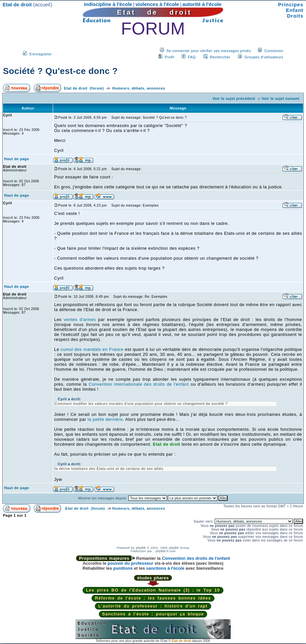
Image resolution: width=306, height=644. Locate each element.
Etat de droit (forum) (84, 88)
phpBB (141, 548)
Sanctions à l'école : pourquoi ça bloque (153, 614)
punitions (123, 568)
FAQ (192, 57)
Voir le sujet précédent (234, 98)
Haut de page (17, 159)
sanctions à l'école (165, 568)
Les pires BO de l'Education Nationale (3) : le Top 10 (153, 590)
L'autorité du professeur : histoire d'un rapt (153, 606)
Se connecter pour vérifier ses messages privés (209, 51)
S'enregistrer (41, 54)
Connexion (274, 51)
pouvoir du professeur (130, 563)
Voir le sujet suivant (280, 98)
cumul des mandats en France (92, 349)
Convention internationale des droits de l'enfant (139, 384)
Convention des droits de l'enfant (196, 558)
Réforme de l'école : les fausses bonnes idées (153, 598)
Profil (170, 57)
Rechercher (220, 57)
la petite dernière (105, 419)
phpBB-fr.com (166, 551)
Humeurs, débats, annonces (139, 88)
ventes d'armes (80, 320)
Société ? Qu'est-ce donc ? (60, 71)
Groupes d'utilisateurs (264, 57)
